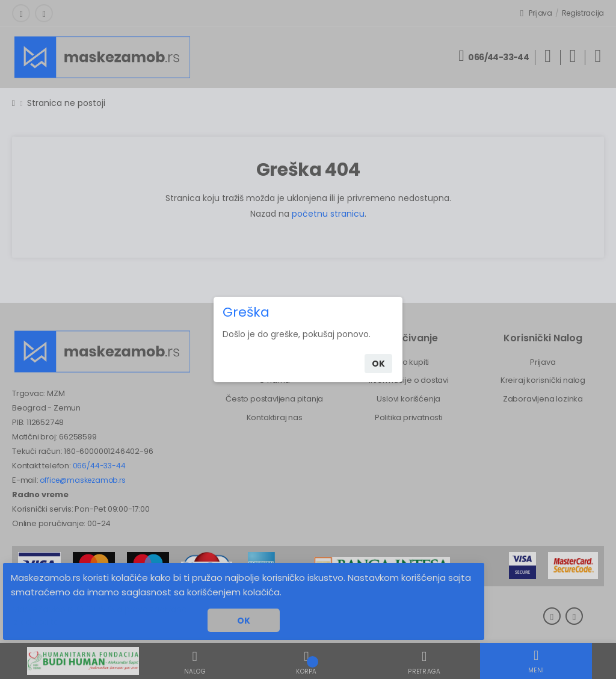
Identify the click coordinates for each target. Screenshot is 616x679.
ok (378, 364)
